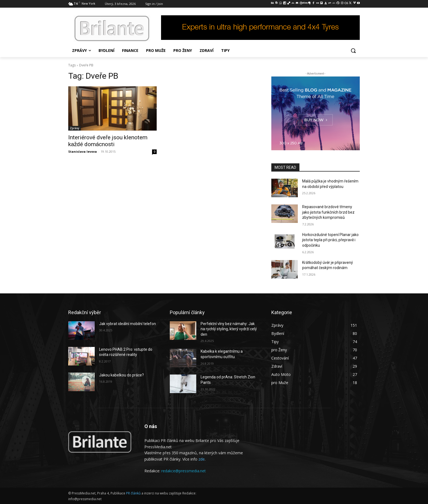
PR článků (133, 493)
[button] (353, 51)
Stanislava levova (83, 151)
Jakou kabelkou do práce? (121, 375)
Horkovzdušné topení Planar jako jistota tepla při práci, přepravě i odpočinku (330, 240)
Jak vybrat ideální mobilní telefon (127, 324)
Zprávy (75, 128)
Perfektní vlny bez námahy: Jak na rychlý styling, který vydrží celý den (229, 329)
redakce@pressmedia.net (184, 471)
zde (202, 459)
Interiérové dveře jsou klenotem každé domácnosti (108, 141)
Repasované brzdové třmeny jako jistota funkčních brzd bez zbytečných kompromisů (328, 212)
